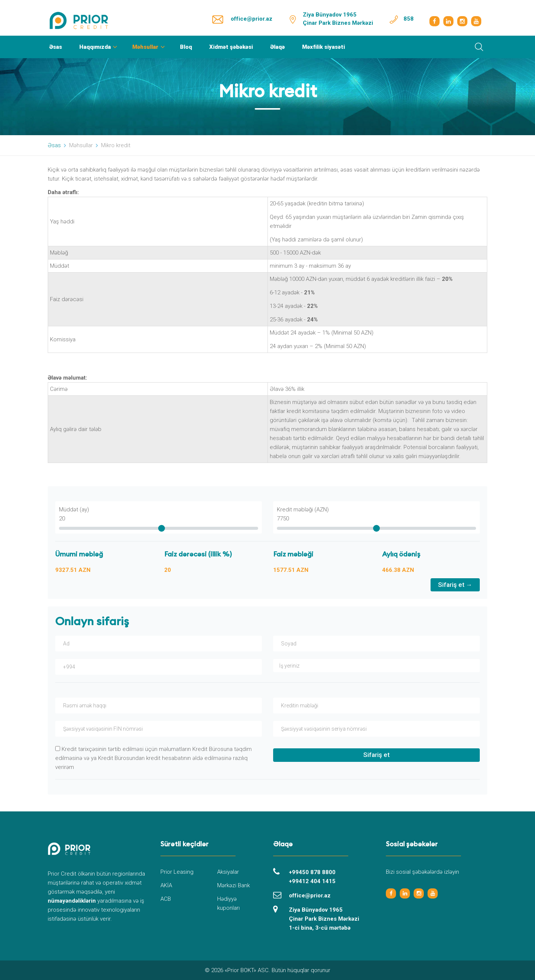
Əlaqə (277, 47)
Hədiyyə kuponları (228, 903)
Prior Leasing (177, 872)
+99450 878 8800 (312, 872)
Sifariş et (376, 755)
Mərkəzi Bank (233, 885)
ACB (166, 899)
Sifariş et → (455, 585)
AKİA (166, 885)
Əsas (56, 47)
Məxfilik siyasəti (323, 47)
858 (409, 19)
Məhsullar (145, 47)
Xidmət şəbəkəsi (231, 47)
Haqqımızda (95, 47)
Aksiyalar (228, 872)
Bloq (186, 47)
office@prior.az (252, 19)
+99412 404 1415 (312, 881)
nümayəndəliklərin (72, 901)
